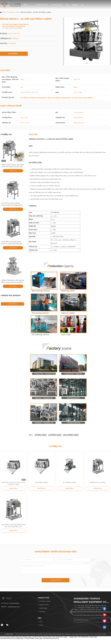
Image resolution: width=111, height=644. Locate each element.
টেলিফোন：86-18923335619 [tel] (10, 603)
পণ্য (32, 5)
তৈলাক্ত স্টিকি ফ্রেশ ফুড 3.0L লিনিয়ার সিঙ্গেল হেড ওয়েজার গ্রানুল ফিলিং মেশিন (13, 526)
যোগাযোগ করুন (57, 5)
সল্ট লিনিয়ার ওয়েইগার (41, 435)
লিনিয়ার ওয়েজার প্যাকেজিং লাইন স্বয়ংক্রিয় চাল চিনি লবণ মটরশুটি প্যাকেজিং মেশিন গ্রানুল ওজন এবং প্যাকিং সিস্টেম (13, 167)
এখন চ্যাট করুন (14, 54)
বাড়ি (25, 5)
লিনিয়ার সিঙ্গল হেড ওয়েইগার (98, 482)
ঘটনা (67, 5)
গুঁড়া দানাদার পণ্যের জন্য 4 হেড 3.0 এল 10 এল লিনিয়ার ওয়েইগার (13, 483)
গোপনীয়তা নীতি (9, 634)
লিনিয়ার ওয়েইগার (15, 12)
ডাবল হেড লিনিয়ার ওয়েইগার (71, 435)
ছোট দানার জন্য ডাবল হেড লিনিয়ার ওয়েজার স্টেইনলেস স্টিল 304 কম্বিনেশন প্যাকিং (12, 205)
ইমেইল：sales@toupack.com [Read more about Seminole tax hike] (10, 607)
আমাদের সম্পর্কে (42, 5)
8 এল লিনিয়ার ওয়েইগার (70, 482)
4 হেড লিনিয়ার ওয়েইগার (55, 435)
